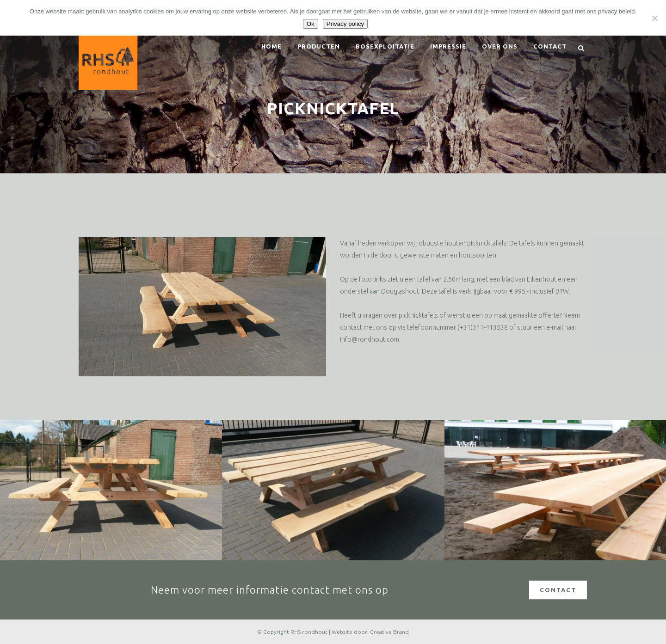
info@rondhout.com (370, 339)
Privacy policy (345, 24)
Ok (311, 24)
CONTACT (558, 589)
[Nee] (654, 18)
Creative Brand (389, 632)
